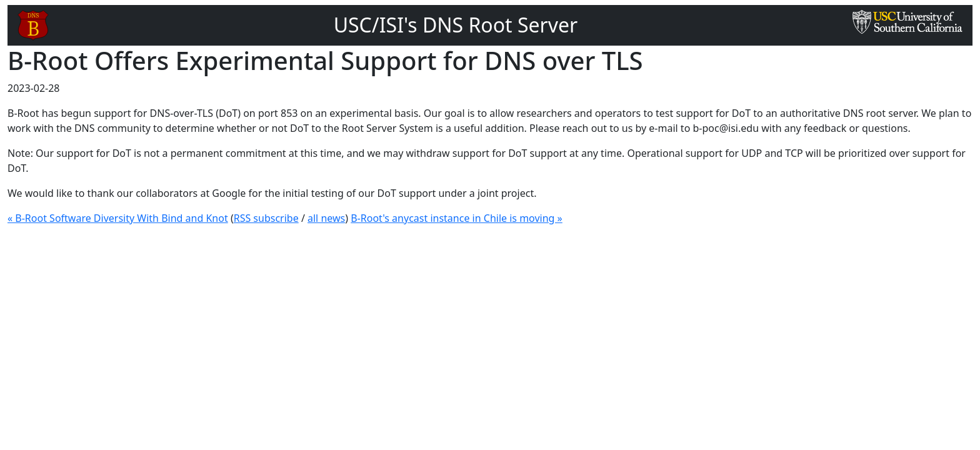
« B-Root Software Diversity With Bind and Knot (118, 218)
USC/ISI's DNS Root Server (456, 25)
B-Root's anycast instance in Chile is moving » (457, 218)
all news (326, 218)
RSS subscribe (266, 218)
